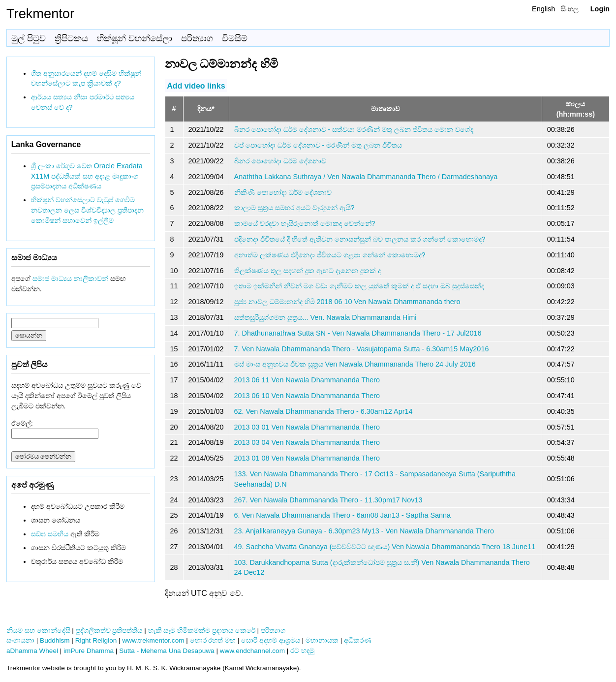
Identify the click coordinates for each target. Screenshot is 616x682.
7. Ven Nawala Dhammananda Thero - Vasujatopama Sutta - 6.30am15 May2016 (362, 349)
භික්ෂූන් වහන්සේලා (135, 38)
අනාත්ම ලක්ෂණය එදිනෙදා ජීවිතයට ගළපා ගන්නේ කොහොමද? (330, 255)
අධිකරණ (358, 640)
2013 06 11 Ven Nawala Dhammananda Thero (307, 380)
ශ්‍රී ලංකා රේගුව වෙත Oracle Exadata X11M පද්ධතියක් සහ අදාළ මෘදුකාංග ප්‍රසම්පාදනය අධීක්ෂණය (87, 176)
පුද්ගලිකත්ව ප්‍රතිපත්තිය (109, 631)
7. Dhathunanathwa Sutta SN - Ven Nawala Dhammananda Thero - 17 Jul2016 (358, 333)
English (543, 9)
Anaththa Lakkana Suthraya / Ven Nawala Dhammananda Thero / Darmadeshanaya (366, 177)
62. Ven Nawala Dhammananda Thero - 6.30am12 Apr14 (323, 411)
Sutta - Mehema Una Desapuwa (167, 651)
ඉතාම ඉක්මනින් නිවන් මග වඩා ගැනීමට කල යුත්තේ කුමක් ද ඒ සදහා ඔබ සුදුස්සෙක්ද (359, 286)
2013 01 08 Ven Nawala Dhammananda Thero (307, 458)
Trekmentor (40, 14)
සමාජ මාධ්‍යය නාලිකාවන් (70, 279)
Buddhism (55, 640)
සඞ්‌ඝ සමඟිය (50, 534)
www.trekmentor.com (153, 640)
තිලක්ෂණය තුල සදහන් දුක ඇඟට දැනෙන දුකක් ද (308, 271)
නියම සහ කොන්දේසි (38, 631)
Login (600, 9)
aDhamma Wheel (32, 651)
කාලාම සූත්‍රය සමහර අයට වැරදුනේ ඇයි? (294, 208)
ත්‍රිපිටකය (71, 38)
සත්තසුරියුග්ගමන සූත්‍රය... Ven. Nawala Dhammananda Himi (325, 317)
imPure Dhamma (89, 651)
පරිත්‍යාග (197, 38)
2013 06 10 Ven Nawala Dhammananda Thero (307, 396)
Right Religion (96, 640)
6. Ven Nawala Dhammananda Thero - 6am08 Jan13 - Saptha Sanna (343, 515)
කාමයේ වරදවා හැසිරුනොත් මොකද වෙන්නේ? (305, 223)
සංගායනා (20, 640)
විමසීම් (235, 38)
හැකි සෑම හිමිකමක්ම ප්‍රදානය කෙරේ (202, 631)
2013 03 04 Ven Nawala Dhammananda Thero (307, 442)
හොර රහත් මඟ (213, 640)
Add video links (196, 85)
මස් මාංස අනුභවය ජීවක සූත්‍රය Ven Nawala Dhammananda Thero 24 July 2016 (355, 364)
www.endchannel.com (252, 651)
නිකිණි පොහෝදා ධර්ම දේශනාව (283, 192)
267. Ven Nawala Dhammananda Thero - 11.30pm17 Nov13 (328, 500)
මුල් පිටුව (29, 38)
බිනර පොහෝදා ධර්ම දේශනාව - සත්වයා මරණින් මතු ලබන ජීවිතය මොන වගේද (354, 129)
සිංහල (570, 9)
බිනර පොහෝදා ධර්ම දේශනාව (280, 161)
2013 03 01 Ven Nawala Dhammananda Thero (307, 427)
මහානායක (322, 640)
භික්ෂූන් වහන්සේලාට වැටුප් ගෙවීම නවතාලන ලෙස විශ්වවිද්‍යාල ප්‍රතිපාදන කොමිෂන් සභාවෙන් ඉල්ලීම (87, 210)
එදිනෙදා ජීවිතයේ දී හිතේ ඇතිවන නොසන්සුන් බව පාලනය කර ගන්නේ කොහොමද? (360, 239)
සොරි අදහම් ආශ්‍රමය (271, 640)
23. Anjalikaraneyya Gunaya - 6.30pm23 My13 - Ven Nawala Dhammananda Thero (364, 531)
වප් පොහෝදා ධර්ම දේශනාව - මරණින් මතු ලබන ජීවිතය (318, 145)
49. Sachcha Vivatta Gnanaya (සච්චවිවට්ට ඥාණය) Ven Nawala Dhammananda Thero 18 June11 (385, 547)
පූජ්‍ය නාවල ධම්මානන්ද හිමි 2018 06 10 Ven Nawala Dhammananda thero (347, 302)
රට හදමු (302, 651)
